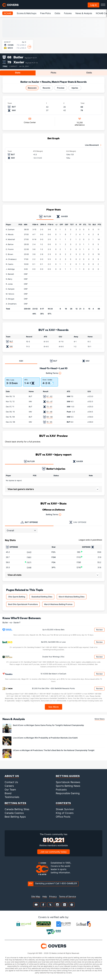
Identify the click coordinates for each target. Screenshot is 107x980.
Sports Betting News (68, 786)
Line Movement (92, 145)
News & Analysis (84, 13)
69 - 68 (50, 417)
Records (46, 88)
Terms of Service (67, 896)
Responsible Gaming (68, 793)
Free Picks (45, 13)
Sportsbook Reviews (68, 782)
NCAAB (8, 13)
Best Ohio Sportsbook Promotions (23, 604)
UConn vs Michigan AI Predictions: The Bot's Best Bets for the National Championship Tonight (54, 750)
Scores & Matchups (27, 13)
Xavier (19, 62)
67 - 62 (49, 396)
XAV (11, 346)
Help (45, 896)
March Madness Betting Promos (58, 604)
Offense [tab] (29, 522)
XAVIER (78, 461)
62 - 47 (49, 402)
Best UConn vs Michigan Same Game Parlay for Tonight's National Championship (48, 725)
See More (54, 707)
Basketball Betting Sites (42, 597)
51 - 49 (49, 412)
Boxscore (32, 88)
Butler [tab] (45, 217)
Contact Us (11, 782)
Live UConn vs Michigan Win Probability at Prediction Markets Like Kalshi (45, 738)
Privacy (53, 896)
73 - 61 (49, 407)
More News (100, 719)
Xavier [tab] (62, 217)
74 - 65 (49, 422)
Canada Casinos (14, 813)
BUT (11, 341)
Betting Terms (54, 373)
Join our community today (53, 852)
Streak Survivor (65, 809)
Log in (94, 5)
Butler (18, 57)
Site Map (36, 896)
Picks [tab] (53, 73)
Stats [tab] (18, 73)
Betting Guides (68, 776)
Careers (9, 786)
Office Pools (63, 817)
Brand (8, 793)
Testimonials (12, 797)
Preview (61, 88)
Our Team (10, 790)
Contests (63, 803)
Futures (68, 13)
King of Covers (65, 813)
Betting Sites (15, 803)
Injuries (75, 88)
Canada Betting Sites (17, 809)
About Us (12, 776)
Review (99, 630)
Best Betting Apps (15, 817)
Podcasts (61, 790)
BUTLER (29, 461)
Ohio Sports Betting (17, 597)
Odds (57, 13)
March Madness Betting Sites (72, 597)
